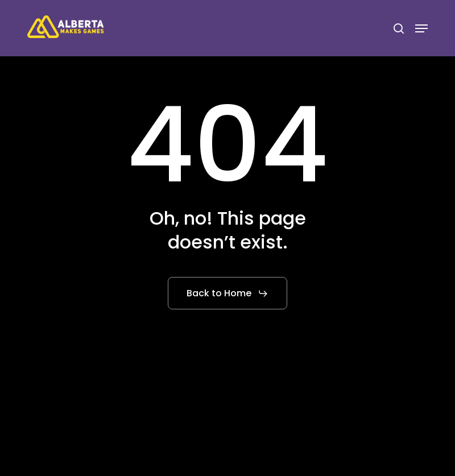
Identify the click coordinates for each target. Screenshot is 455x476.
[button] (421, 28)
